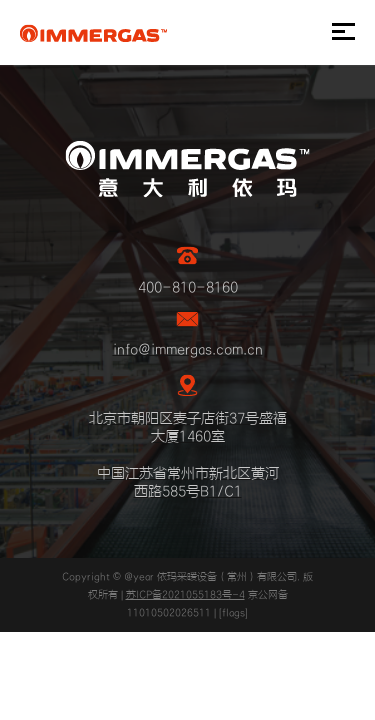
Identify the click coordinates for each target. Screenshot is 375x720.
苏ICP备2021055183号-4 (185, 595)
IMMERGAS (93, 33)
